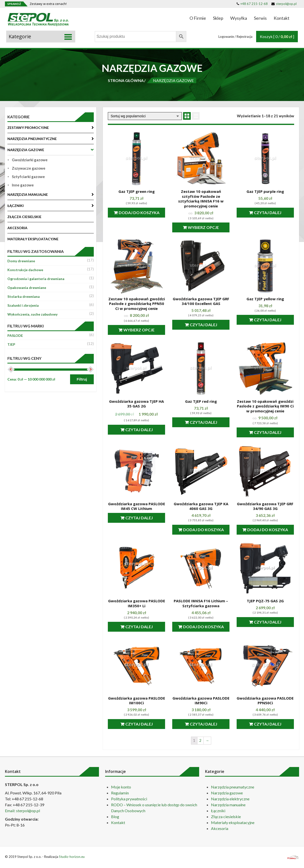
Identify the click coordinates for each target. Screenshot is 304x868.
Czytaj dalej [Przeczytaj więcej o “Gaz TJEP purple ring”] (268, 212)
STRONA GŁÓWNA (126, 80)
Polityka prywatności (129, 799)
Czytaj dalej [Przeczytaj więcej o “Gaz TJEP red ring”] (203, 422)
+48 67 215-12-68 (252, 4)
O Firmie (198, 18)
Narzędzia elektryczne (230, 799)
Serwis (260, 18)
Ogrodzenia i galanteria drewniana (36, 279)
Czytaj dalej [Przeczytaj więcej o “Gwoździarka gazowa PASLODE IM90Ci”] (203, 724)
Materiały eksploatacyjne (233, 822)
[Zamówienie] (145, 116)
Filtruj (82, 379)
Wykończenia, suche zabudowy (32, 314)
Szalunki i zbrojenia (23, 305)
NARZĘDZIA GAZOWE (26, 150)
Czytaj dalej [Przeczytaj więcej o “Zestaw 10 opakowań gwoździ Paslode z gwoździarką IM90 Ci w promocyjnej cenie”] (268, 432)
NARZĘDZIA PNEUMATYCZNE (32, 139)
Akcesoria (220, 828)
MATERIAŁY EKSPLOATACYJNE (33, 239)
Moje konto (121, 787)
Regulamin (120, 793)
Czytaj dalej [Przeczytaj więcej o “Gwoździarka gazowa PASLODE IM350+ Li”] (139, 627)
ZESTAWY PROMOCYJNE (28, 128)
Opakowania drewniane (27, 288)
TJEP (11, 344)
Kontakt (282, 18)
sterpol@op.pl (284, 4)
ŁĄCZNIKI (16, 206)
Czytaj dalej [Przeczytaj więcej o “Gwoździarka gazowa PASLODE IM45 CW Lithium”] (139, 518)
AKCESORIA (17, 228)
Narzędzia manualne (228, 805)
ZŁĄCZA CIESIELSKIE (24, 217)
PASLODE (15, 335)
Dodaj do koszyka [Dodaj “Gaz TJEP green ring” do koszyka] (139, 212)
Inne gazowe (23, 185)
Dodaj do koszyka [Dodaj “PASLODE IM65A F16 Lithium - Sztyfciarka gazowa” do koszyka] (203, 627)
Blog (115, 817)
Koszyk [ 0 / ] (277, 36)
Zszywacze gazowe (29, 168)
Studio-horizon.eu (72, 857)
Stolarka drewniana (24, 296)
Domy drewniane (21, 261)
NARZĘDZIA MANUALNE (28, 194)
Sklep (218, 18)
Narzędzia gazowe (227, 793)
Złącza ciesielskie (226, 817)
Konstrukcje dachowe (25, 270)
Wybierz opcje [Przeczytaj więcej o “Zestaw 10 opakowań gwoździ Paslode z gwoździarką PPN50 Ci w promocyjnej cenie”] (139, 330)
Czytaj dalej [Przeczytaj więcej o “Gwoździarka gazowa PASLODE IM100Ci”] (139, 724)
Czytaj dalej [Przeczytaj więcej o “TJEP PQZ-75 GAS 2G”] (268, 622)
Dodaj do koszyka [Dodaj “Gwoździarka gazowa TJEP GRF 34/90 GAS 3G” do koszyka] (268, 530)
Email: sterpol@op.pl (22, 811)
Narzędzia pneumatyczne (233, 787)
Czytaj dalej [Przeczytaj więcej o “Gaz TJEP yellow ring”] (268, 320)
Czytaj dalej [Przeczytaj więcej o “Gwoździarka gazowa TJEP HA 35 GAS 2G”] (139, 430)
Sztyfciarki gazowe (28, 177)
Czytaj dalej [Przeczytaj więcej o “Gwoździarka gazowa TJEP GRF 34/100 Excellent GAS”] (203, 325)
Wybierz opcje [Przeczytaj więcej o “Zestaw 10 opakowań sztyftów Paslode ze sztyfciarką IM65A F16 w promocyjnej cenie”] (203, 227)
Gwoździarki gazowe (30, 160)
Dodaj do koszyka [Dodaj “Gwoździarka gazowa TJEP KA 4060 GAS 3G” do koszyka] (203, 530)
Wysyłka (239, 18)
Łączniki (218, 811)
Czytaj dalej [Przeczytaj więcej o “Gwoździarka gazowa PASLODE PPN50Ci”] (268, 724)
